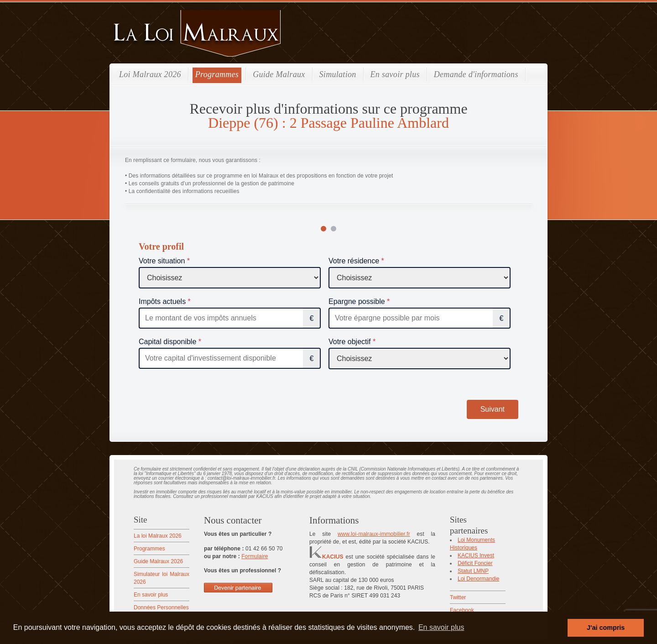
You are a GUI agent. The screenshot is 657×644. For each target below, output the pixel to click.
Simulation (338, 74)
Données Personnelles (161, 607)
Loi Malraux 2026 (150, 74)
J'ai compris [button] (606, 628)
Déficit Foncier (475, 563)
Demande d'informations (476, 74)
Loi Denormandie (478, 579)
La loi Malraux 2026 (158, 536)
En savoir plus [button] (441, 627)
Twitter (458, 597)
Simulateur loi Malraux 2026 (162, 578)
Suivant (493, 409)
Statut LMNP (473, 571)
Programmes (217, 74)
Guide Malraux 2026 (158, 561)
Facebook (462, 610)
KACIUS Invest (476, 555)
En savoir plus (395, 74)
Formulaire (255, 556)
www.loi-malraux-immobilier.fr (374, 534)
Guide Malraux (279, 74)
